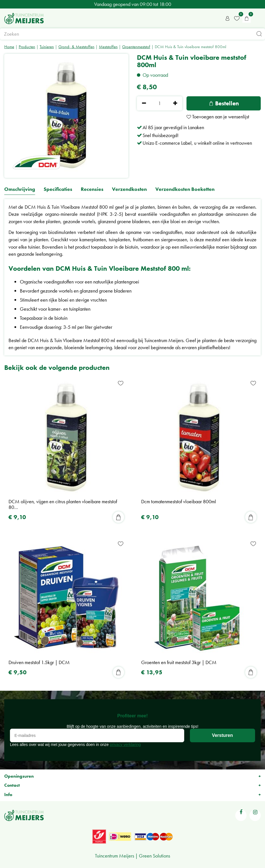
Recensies (92, 189)
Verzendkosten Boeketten (185, 189)
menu (258, 18)
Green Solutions (154, 856)
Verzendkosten (129, 189)
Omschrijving (20, 189)
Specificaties (58, 189)
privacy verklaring (125, 745)
